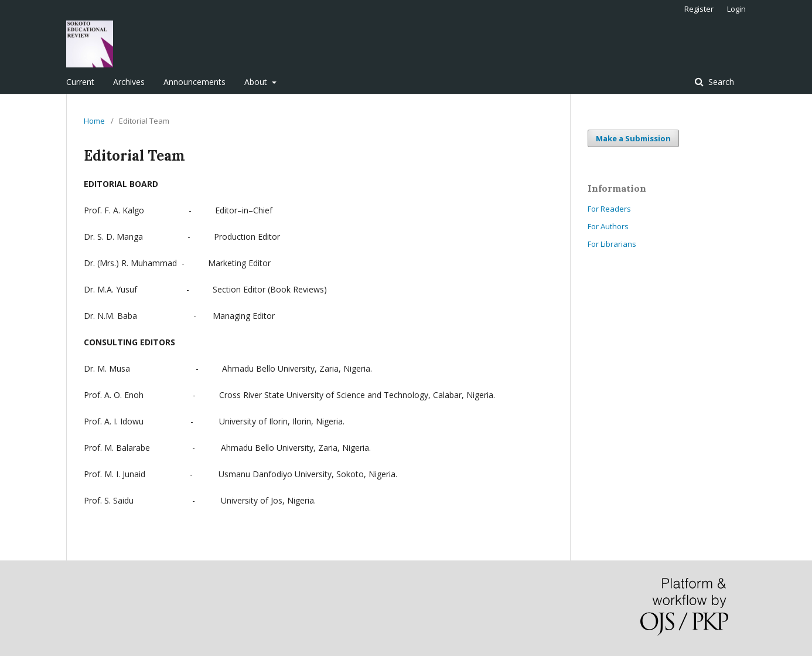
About (257, 82)
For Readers (609, 209)
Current (80, 82)
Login (736, 9)
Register (699, 9)
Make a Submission (633, 138)
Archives (129, 82)
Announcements (195, 82)
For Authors (608, 226)
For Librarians (612, 244)
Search (720, 82)
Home (94, 121)
